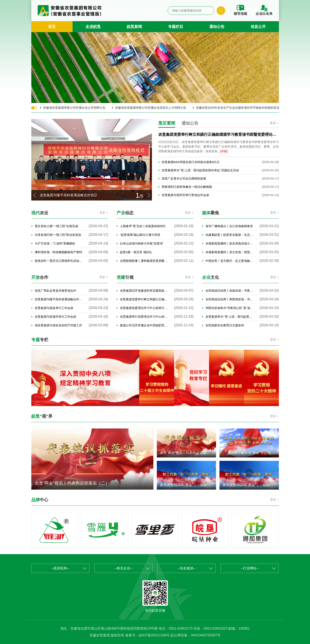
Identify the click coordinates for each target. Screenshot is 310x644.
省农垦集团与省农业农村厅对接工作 (58, 325)
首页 (52, 27)
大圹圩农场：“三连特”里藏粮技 (55, 243)
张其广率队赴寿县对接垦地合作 (55, 291)
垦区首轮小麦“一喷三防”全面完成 (56, 226)
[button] (34, 195)
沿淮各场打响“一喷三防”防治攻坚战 (58, 235)
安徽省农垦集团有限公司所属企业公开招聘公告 (74, 108)
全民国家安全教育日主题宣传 (225, 325)
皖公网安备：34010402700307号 (196, 635)
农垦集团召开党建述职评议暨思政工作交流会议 (144, 291)
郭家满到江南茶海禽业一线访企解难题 (187, 187)
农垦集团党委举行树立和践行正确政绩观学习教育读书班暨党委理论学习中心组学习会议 (144, 299)
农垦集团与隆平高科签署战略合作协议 (59, 299)
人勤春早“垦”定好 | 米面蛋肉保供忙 (143, 226)
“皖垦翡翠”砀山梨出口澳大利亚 (140, 235)
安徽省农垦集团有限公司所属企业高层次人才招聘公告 (151, 108)
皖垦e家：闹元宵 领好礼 (136, 252)
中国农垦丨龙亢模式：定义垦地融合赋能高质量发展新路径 (229, 261)
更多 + (274, 123)
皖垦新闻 (134, 27)
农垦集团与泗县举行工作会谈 (54, 308)
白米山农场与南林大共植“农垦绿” (142, 243)
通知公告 (217, 27)
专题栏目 (176, 27)
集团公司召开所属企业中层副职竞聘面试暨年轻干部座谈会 (144, 325)
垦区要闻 (167, 123)
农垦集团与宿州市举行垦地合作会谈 (185, 195)
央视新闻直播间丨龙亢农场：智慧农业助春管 (229, 252)
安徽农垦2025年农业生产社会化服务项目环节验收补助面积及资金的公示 (240, 108)
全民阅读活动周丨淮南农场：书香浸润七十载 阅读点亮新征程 (229, 291)
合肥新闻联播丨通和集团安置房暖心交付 (144, 261)
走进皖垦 (93, 27)
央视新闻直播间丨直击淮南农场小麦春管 (229, 243)
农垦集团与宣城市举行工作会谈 (55, 317)
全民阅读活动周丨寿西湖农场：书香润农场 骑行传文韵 (229, 299)
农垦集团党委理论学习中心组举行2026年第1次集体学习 (144, 308)
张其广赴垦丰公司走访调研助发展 (184, 179)
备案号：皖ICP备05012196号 (147, 635)
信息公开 (258, 27)
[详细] (224, 151)
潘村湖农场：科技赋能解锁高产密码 (58, 252)
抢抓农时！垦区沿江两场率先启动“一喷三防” (59, 261)
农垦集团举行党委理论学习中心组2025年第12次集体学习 (144, 317)
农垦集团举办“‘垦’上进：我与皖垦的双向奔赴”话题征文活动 (200, 170)
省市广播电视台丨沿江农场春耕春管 (229, 226)
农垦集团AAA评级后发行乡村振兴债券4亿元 (191, 162)
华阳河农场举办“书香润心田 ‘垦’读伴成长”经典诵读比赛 (229, 308)
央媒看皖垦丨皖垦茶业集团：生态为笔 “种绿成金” (229, 235)
